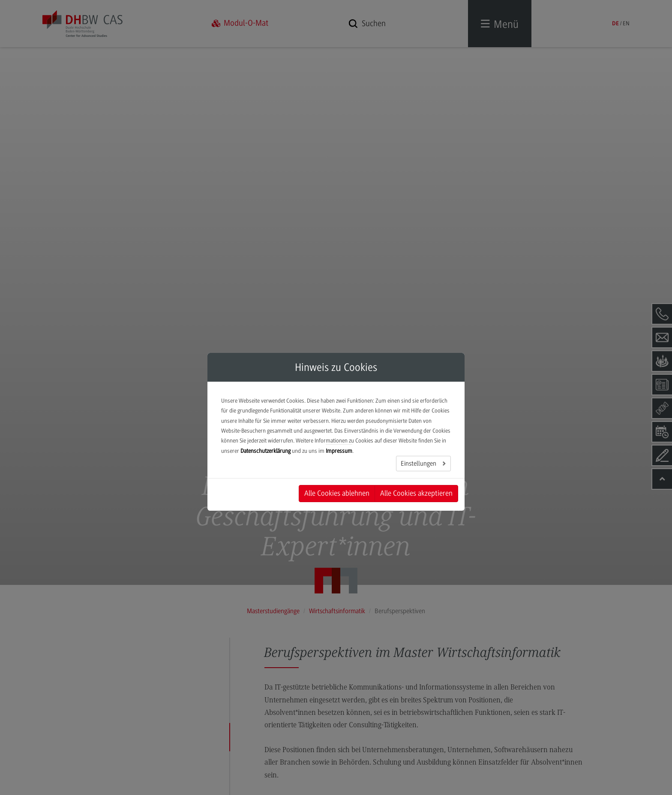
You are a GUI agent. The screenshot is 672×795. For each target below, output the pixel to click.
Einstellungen (419, 464)
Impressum (339, 451)
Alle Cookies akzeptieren (416, 493)
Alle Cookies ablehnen (337, 493)
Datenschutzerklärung (265, 451)
